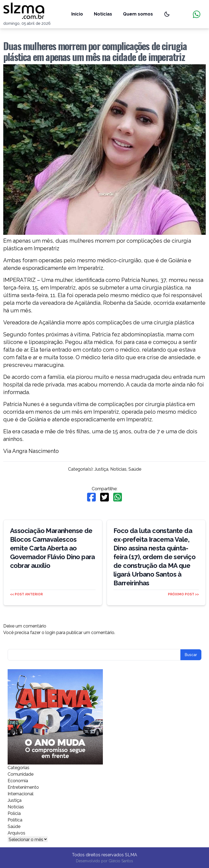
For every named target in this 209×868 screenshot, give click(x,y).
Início (77, 14)
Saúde (135, 469)
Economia (18, 781)
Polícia (14, 813)
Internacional (21, 794)
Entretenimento (23, 787)
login (50, 633)
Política (15, 820)
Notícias (103, 14)
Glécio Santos (121, 861)
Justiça (101, 469)
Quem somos (138, 14)
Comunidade (21, 774)
